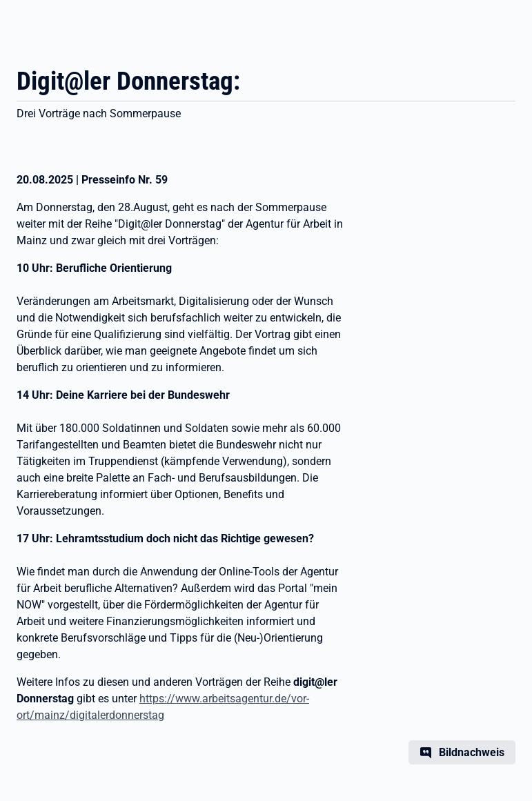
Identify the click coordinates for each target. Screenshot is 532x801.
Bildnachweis (472, 752)
